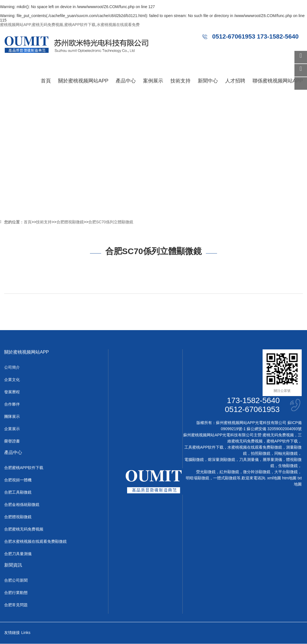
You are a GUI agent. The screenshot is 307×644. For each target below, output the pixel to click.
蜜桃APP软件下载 (282, 441)
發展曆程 (12, 392)
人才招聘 (235, 81)
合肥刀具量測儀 (18, 554)
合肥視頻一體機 (18, 480)
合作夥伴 (12, 404)
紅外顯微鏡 (229, 472)
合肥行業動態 (16, 593)
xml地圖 (274, 478)
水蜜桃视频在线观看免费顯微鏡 (255, 448)
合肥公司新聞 (16, 581)
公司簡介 (12, 368)
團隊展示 (12, 417)
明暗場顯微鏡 (197, 478)
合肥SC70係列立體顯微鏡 (111, 222)
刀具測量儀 (249, 460)
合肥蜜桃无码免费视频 (24, 529)
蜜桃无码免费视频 (278, 435)
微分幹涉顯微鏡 (257, 472)
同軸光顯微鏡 (286, 454)
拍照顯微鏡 (261, 454)
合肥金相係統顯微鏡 (22, 505)
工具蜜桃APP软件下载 (204, 448)
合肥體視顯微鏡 (70, 222)
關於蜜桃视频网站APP (83, 81)
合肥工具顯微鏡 (18, 493)
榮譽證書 (12, 441)
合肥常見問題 (16, 605)
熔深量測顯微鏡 (222, 460)
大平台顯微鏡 (286, 472)
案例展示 (153, 81)
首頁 (46, 81)
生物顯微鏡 (288, 466)
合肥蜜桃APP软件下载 (24, 468)
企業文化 (12, 380)
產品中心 (126, 81)
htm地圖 (289, 478)
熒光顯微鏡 (206, 472)
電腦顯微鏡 (194, 460)
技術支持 (180, 81)
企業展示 (12, 429)
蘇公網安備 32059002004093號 (274, 429)
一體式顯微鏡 (225, 478)
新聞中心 (208, 81)
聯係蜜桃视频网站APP (278, 81)
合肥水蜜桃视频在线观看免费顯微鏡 (35, 542)
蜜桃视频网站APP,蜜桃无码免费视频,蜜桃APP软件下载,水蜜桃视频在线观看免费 (70, 25)
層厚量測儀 (272, 460)
